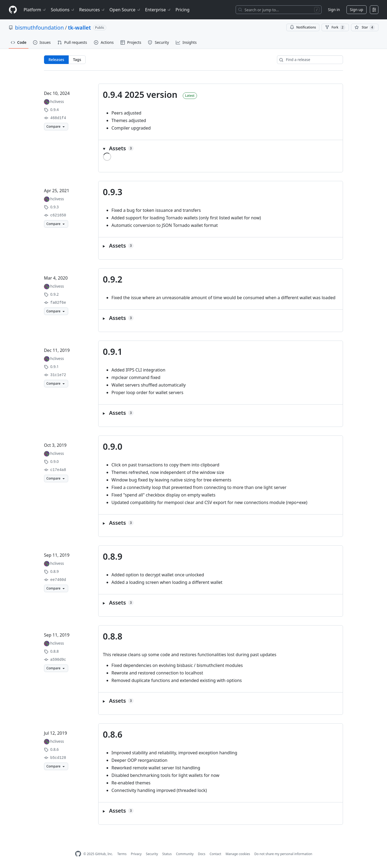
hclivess (57, 101)
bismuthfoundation (39, 28)
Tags (77, 60)
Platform (35, 10)
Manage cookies (238, 854)
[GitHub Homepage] (78, 854)
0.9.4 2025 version (140, 94)
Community (185, 854)
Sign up (357, 10)
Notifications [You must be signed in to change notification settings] (303, 27)
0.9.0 (113, 446)
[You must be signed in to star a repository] (365, 27)
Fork (335, 27)
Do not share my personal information (283, 854)
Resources (92, 10)
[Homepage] (13, 10)
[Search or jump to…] (279, 10)
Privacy (136, 854)
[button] (221, 148)
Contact (215, 854)
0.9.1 (113, 351)
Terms (122, 854)
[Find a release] (310, 60)
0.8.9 (113, 556)
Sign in (334, 10)
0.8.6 (113, 734)
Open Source (125, 10)
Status (167, 854)
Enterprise (158, 10)
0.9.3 (113, 192)
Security (152, 854)
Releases (56, 60)
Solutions (63, 10)
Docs (202, 854)
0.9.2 (113, 279)
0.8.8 (113, 636)
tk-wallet (79, 28)
